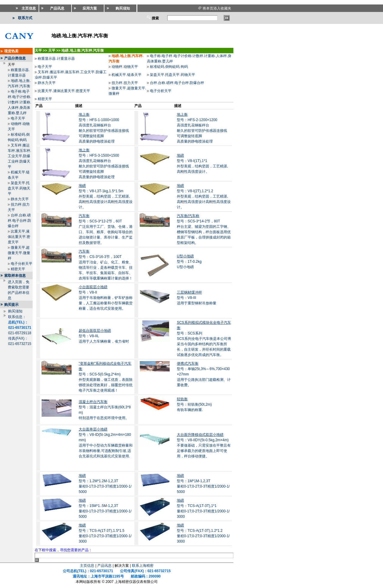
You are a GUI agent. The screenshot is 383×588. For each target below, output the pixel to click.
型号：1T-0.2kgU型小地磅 (189, 262)
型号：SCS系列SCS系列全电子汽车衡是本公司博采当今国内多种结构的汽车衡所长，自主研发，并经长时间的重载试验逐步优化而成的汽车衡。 (204, 339)
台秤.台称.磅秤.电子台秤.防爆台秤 (20, 221)
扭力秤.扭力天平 (125, 83)
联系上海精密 (143, 566)
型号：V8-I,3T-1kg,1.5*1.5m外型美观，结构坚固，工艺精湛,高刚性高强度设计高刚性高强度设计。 (106, 196)
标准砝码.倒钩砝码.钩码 (169, 67)
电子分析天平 (22, 264)
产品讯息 (104, 566)
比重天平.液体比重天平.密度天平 (19, 237)
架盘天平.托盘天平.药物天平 (19, 188)
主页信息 (87, 566)
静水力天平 (20, 199)
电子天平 (18, 118)
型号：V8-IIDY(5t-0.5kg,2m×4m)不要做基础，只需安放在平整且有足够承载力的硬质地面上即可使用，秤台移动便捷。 (204, 445)
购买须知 (15, 311)
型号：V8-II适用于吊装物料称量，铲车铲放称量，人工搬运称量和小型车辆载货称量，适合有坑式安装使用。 (106, 298)
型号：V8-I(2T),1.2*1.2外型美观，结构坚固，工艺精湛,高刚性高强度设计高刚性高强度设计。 (204, 196)
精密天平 (18, 269)
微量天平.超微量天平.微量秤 (19, 253)
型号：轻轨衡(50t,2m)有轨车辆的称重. (194, 410)
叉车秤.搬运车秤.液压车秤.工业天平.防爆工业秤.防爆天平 (20, 156)
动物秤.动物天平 (125, 67)
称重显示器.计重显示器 (56, 59)
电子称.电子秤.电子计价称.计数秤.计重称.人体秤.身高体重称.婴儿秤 (20, 102)
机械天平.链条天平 (126, 75)
